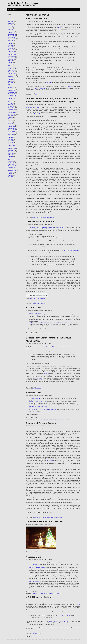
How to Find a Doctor (37, 19)
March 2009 (11, 124)
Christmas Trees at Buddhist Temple (44, 521)
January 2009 (11, 127)
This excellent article (31, 603)
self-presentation (37, 389)
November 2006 (12, 167)
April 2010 (11, 103)
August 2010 (11, 97)
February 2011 (12, 87)
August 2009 (11, 116)
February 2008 (12, 144)
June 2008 (11, 138)
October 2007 (11, 150)
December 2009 (12, 109)
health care (35, 95)
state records (49, 82)
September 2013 (12, 39)
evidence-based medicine (47, 593)
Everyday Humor (36, 553)
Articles (15, 10)
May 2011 (11, 83)
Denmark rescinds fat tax (35, 408)
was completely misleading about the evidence (65, 290)
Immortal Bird (29, 108)
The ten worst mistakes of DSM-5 (37, 567)
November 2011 (12, 73)
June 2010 (11, 100)
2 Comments (49, 396)
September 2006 (12, 171)
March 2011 (11, 86)
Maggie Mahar (59, 227)
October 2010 (11, 94)
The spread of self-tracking (35, 313)
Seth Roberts (41, 21)
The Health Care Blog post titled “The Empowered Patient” (40, 227)
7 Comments (49, 600)
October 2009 (11, 113)
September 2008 (12, 133)
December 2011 (12, 72)
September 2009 (12, 114)
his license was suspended (71, 68)
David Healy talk (33, 564)
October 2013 (11, 37)
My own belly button (65, 616)
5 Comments (49, 21)
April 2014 (11, 28)
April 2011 (11, 84)
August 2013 (11, 40)
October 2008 (11, 131)
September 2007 (12, 152)
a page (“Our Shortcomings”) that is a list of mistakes (52, 347)
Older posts (30, 637)
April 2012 (11, 66)
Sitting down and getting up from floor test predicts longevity (43, 315)
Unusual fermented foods (35, 563)
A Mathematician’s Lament (35, 399)
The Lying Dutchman (34, 582)
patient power (67, 419)
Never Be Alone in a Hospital (40, 221)
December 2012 (12, 53)
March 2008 (11, 142)
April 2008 (11, 141)
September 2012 (12, 58)
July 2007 (10, 155)
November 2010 (12, 92)
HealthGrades (61, 28)
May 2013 (11, 45)
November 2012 (12, 55)
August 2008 (11, 135)
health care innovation (48, 218)
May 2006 (11, 177)
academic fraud (36, 419)
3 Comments (49, 310)
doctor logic (36, 304)
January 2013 (11, 51)
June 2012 (11, 62)
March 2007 (11, 161)
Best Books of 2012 (40, 88)
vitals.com (57, 74)
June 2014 (11, 25)
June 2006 (11, 175)
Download (43, 299)
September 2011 (12, 77)
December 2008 (12, 128)
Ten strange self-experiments (36, 402)
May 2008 (11, 139)
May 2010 (11, 102)
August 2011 (11, 78)
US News (59, 26)
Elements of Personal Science (41, 423)
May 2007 (11, 158)
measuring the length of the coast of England (59, 621)
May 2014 (11, 26)
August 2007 (11, 153)
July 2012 (10, 61)
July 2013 (10, 42)
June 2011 (11, 81)
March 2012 (11, 67)
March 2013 (11, 48)
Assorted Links (34, 307)
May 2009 (11, 120)
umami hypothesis (37, 634)
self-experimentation (57, 518)
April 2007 (11, 160)
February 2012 (12, 69)
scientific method (46, 518)
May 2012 (11, 64)
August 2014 (11, 22)
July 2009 (10, 117)
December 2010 (12, 91)
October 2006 (11, 169)
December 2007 (12, 147)
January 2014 (11, 33)
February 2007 (12, 163)
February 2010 (12, 106)
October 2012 (11, 56)
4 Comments (49, 426)
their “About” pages (39, 378)
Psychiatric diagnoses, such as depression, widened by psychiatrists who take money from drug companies (54, 323)
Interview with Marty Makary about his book (43, 410)
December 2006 (12, 166)
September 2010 (12, 95)
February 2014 (12, 31)
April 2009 (11, 122)
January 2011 (11, 89)
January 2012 (11, 70)
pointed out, (46, 373)
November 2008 (12, 130)
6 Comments (49, 224)
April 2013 (11, 47)
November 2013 (12, 36)
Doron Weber (37, 108)
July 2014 (10, 23)
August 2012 (11, 59)
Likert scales (50, 460)
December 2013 (12, 34)
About (10, 10)
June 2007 (11, 156)
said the (36, 114)
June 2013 (11, 44)
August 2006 (11, 172)
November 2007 (12, 149)
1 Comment (49, 344)
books (34, 218)
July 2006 (10, 174)
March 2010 (11, 105)
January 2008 (11, 145)
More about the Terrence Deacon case (38, 406)
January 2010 (11, 108)
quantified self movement (47, 334)
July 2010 (10, 98)
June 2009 (11, 119)
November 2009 (12, 111)
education (54, 419)
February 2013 (12, 50)
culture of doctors (46, 419)
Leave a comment (50, 105)
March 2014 (11, 29)
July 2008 (10, 136)
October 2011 (11, 75)
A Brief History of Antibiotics (40, 597)
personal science (37, 518)
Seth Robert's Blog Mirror (23, 4)
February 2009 (12, 125)
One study (78, 605)
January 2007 (11, 164)
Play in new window (35, 299)
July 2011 (10, 80)
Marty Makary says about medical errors (70, 250)
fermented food (58, 593)
